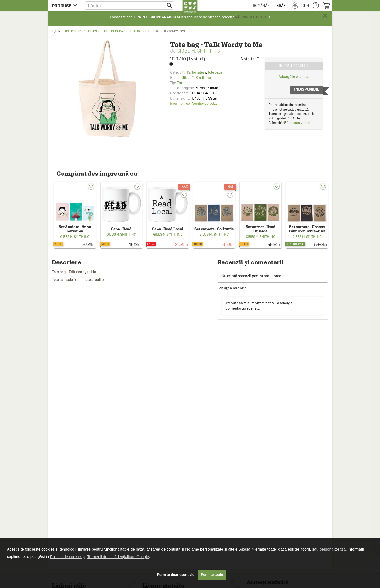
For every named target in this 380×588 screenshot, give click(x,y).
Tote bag (184, 83)
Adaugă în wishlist (294, 76)
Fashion (92, 31)
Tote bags (137, 31)
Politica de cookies (66, 557)
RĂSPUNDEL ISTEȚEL (252, 17)
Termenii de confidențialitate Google (118, 557)
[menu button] (66, 5)
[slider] (215, 64)
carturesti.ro (72, 31)
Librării (281, 5)
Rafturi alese (197, 72)
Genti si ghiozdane (113, 31)
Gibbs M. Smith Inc (198, 51)
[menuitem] (261, 5)
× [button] (325, 16)
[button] (129, 5)
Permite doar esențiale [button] (176, 575)
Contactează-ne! (298, 123)
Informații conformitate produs (194, 103)
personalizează (332, 549)
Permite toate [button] (212, 575)
